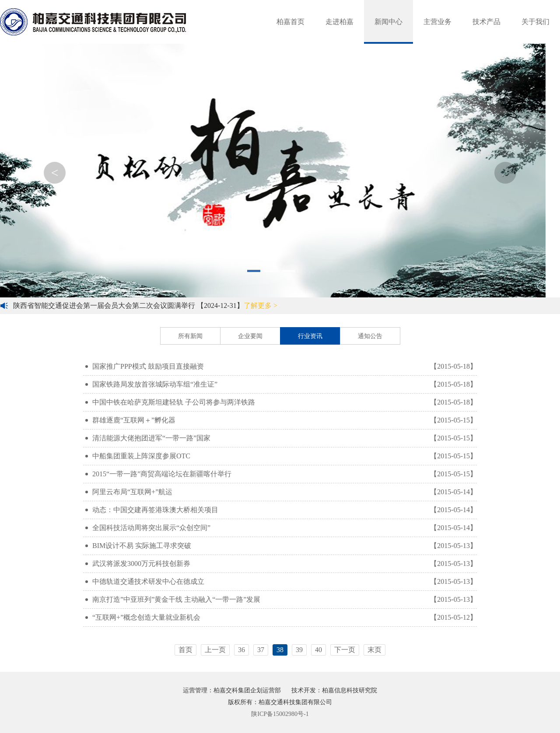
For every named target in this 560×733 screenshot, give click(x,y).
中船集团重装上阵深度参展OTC (281, 456)
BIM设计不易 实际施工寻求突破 (281, 546)
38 (280, 650)
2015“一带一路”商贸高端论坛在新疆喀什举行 (281, 474)
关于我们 (535, 22)
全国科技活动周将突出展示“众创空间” (281, 528)
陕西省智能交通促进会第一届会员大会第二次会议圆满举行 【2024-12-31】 (145, 305)
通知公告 (370, 336)
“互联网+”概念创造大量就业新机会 (281, 618)
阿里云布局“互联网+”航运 (281, 492)
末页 (374, 650)
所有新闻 (190, 336)
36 (241, 650)
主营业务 (437, 22)
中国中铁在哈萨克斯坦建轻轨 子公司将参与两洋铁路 (281, 402)
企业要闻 (250, 336)
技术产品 (486, 22)
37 (261, 650)
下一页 (345, 650)
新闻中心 (388, 22)
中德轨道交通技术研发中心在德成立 (281, 582)
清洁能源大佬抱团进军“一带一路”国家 (281, 438)
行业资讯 (310, 336)
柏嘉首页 (290, 22)
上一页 (215, 650)
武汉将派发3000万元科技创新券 (281, 564)
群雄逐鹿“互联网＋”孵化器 (281, 420)
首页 (185, 650)
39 (299, 650)
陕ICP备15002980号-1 (280, 714)
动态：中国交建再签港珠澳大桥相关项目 (281, 510)
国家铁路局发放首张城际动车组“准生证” (281, 384)
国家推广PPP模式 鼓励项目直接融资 (281, 366)
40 (318, 650)
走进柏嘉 (339, 22)
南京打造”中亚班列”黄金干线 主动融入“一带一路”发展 (281, 600)
